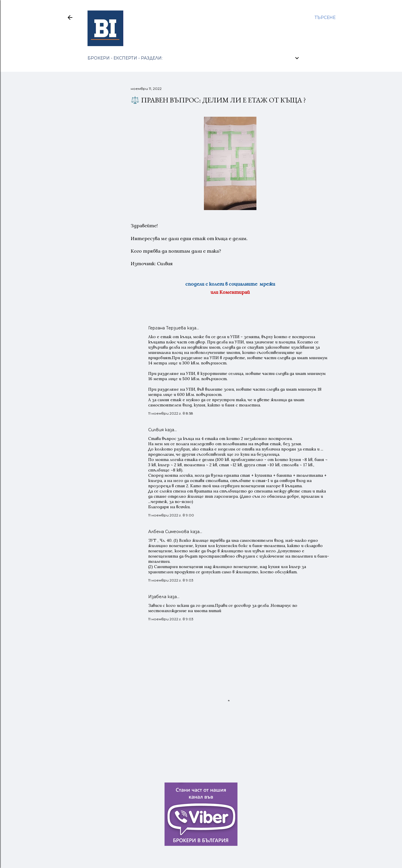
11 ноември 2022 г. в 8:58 (171, 413)
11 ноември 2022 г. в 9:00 (171, 515)
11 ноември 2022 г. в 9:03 (171, 580)
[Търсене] (325, 18)
